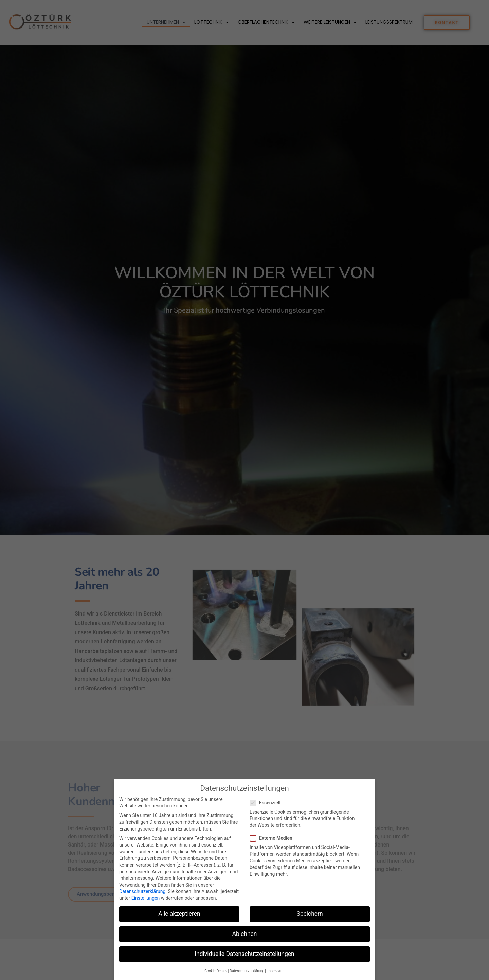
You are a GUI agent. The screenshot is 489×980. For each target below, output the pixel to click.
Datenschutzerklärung (142, 898)
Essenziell (267, 810)
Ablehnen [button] (244, 941)
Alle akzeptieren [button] (179, 921)
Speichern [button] (310, 921)
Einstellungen (146, 905)
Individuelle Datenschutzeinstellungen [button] (244, 961)
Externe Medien (273, 845)
